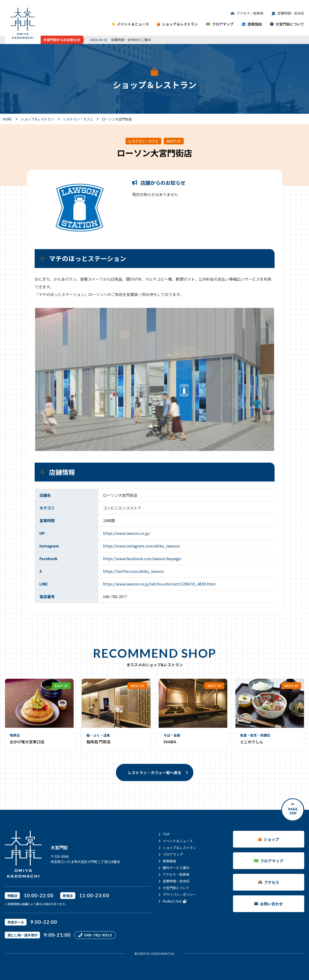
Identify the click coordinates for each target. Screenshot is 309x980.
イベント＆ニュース (178, 841)
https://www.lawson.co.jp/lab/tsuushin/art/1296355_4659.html (159, 584)
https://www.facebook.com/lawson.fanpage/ (142, 558)
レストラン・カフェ (143, 141)
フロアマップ (173, 854)
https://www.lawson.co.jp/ (127, 533)
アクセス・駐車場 (176, 874)
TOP (166, 834)
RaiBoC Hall (174, 901)
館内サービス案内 (176, 868)
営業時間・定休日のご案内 (131, 40)
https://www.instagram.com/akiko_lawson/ (142, 546)
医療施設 (169, 861)
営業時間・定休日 (176, 881)
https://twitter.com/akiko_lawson (133, 571)
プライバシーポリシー (179, 894)
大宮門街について (176, 888)
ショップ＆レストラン (179, 848)
